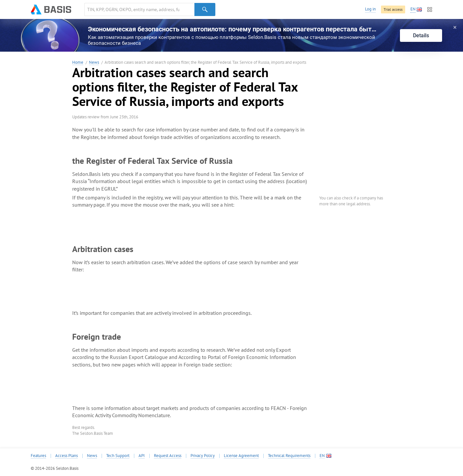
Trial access (393, 9)
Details (421, 35)
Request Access (168, 456)
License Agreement (241, 456)
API (142, 456)
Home (78, 63)
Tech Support (118, 456)
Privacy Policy (203, 456)
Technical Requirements (289, 456)
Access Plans (66, 456)
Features (38, 456)
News (94, 63)
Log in (370, 9)
